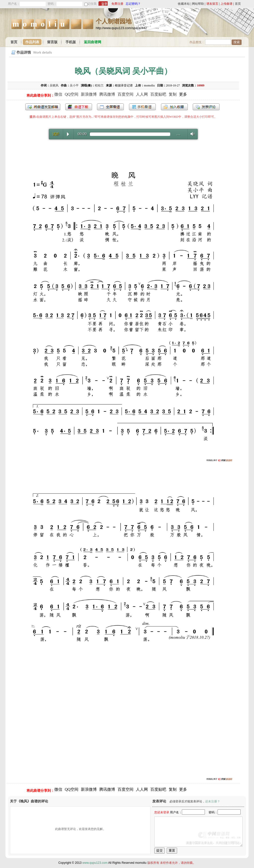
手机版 (71, 42)
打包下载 (79, 107)
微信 (58, 94)
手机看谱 (142, 107)
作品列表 (32, 42)
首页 (238, 4)
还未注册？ (213, 801)
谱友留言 (212, 4)
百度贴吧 (158, 94)
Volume (191, 134)
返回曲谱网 (93, 42)
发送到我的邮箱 (43, 107)
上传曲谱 (226, 4)
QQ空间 (72, 94)
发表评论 (206, 107)
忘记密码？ (133, 4)
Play (68, 134)
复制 (173, 94)
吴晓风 (54, 85)
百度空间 (126, 94)
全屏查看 (110, 107)
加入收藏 (174, 107)
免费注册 (117, 4)
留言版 (52, 42)
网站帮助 (198, 4)
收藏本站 (184, 4)
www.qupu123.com (95, 863)
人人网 (142, 94)
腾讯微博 (107, 94)
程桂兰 (99, 85)
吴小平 (74, 85)
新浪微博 (89, 94)
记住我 (92, 4)
